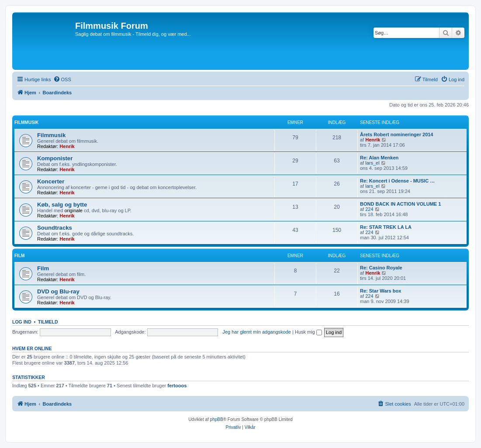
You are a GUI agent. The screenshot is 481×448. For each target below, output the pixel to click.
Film (19, 256)
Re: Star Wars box (381, 291)
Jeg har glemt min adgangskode (257, 332)
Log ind (22, 322)
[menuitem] (62, 79)
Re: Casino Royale (381, 268)
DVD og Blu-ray (58, 291)
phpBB (217, 419)
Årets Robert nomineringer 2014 (397, 134)
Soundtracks (55, 228)
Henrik (67, 146)
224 (369, 209)
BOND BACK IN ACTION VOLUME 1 (400, 204)
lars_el (372, 163)
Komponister (55, 158)
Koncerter (51, 181)
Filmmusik (27, 122)
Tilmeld (48, 322)
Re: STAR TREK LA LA (386, 227)
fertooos (177, 386)
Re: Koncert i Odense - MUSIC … (397, 181)
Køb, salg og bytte (62, 205)
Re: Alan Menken (379, 158)
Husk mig (308, 332)
